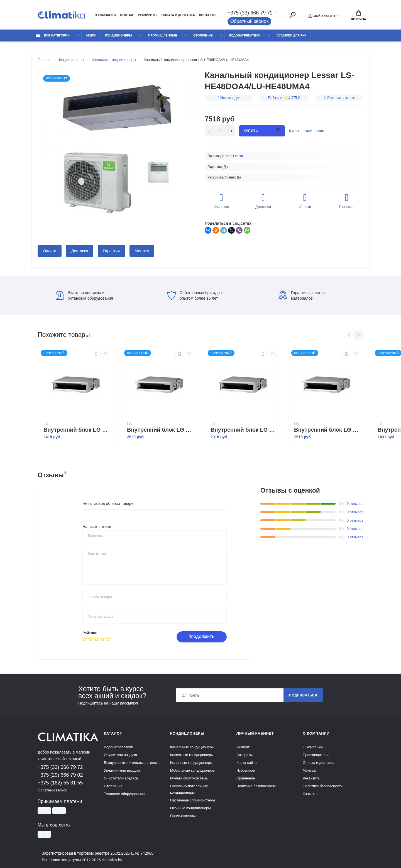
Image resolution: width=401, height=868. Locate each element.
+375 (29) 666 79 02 (60, 775)
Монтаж (127, 15)
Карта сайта (246, 763)
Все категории (53, 35)
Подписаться (303, 695)
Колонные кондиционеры (191, 763)
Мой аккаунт (321, 16)
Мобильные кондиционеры (193, 770)
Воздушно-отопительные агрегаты (133, 763)
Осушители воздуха (120, 755)
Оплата (50, 251)
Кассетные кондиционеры (192, 755)
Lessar (238, 156)
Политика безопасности (256, 786)
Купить (262, 131)
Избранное (246, 770)
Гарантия (111, 251)
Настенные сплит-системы (193, 800)
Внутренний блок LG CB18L (77, 430)
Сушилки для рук (291, 35)
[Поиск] (292, 15)
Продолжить (201, 637)
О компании (105, 15)
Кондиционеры (118, 35)
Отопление (203, 35)
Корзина (359, 16)
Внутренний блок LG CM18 (244, 430)
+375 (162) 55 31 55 (60, 783)
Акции (91, 35)
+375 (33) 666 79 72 (250, 13)
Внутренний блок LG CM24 (327, 430)
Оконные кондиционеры (190, 808)
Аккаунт (243, 747)
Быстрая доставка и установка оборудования (84, 295)
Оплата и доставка (178, 15)
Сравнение (246, 778)
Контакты (208, 15)
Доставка (80, 251)
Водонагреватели (245, 35)
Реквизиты (148, 15)
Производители (316, 755)
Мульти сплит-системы (189, 778)
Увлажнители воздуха (122, 770)
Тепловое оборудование (124, 794)
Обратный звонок (249, 21)
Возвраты (244, 755)
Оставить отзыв (341, 98)
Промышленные (163, 35)
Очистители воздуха (121, 778)
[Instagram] (44, 834)
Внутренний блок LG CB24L (160, 430)
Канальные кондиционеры (192, 747)
